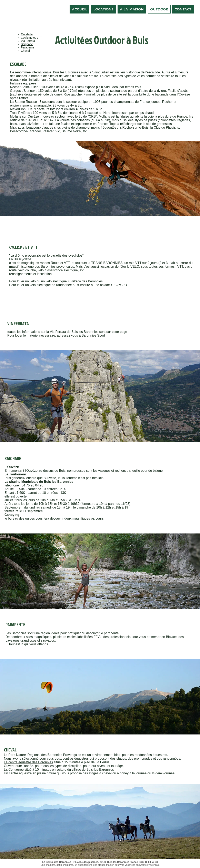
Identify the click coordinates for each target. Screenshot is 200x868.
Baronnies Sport (93, 335)
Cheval (25, 51)
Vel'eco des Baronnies (87, 281)
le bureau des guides (20, 518)
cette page (119, 332)
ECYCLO (120, 285)
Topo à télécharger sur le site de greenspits (141, 124)
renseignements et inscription (30, 274)
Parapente (27, 47)
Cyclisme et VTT (31, 38)
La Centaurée (14, 770)
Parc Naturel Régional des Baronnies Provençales (45, 755)
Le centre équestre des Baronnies (28, 762)
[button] (100, 178)
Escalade (27, 34)
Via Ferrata (28, 41)
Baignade (27, 44)
